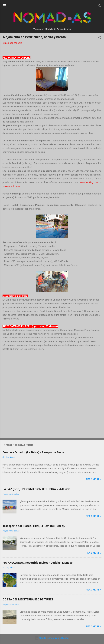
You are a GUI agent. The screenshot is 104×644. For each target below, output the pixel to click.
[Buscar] (100, 6)
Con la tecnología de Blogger (52, 638)
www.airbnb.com (11, 186)
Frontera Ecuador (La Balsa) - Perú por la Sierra (34, 452)
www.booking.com (89, 182)
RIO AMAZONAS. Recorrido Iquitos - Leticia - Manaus (37, 563)
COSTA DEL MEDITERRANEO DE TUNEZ (28, 599)
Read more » (94, 479)
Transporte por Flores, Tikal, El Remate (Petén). (34, 526)
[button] (100, 38)
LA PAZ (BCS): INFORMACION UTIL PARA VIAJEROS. (37, 489)
